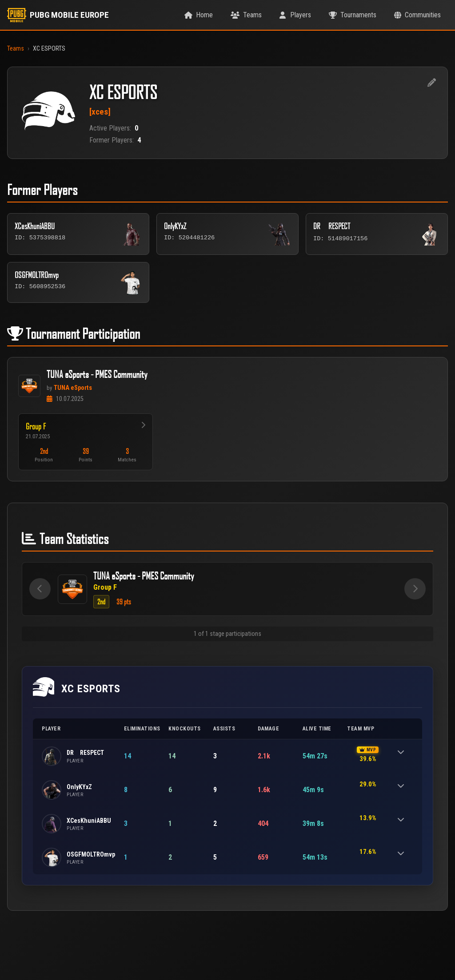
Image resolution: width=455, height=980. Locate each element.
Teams (16, 49)
